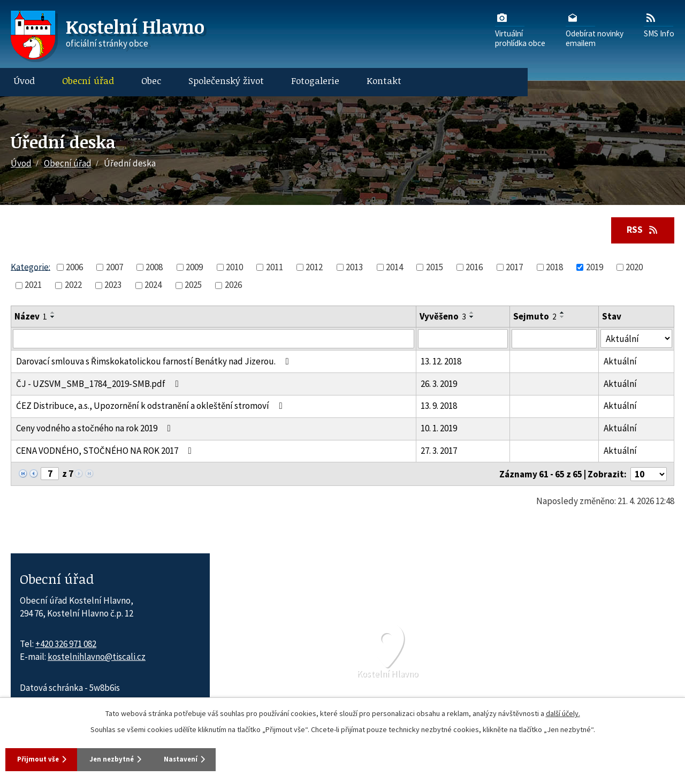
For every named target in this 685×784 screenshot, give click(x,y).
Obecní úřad (88, 81)
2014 (394, 268)
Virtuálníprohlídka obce (520, 29)
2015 (435, 268)
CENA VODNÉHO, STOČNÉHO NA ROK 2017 (106, 452)
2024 (153, 286)
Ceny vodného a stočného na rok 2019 (96, 429)
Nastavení (219, 758)
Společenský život (226, 81)
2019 (595, 268)
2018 (554, 268)
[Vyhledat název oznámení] (214, 340)
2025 (193, 286)
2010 (234, 268)
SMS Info (659, 25)
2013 (354, 268)
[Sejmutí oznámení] (554, 340)
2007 (115, 268)
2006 (74, 268)
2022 (73, 286)
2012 (314, 268)
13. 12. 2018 (441, 362)
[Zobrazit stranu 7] (50, 475)
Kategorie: (31, 268)
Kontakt (384, 81)
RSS (640, 230)
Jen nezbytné (133, 758)
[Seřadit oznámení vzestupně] (53, 314)
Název (31, 317)
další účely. (563, 712)
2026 (233, 286)
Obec (151, 81)
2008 (154, 268)
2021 (33, 286)
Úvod (24, 81)
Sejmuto (535, 317)
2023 (113, 286)
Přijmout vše (43, 758)
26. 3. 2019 (439, 385)
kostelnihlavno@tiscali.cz (97, 658)
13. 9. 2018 (439, 407)
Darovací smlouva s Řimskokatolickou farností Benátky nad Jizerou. (155, 362)
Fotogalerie (315, 81)
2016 (474, 268)
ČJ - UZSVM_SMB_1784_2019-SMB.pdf (100, 385)
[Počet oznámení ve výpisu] (649, 475)
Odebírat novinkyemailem (595, 29)
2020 (634, 268)
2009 (194, 268)
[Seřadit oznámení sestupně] (53, 318)
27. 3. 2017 (439, 452)
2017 (514, 268)
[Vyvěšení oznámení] (463, 340)
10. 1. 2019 (439, 429)
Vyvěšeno (443, 317)
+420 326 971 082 (66, 645)
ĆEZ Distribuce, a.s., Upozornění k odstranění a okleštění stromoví (151, 407)
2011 (275, 268)
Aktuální (620, 362)
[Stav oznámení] (636, 340)
